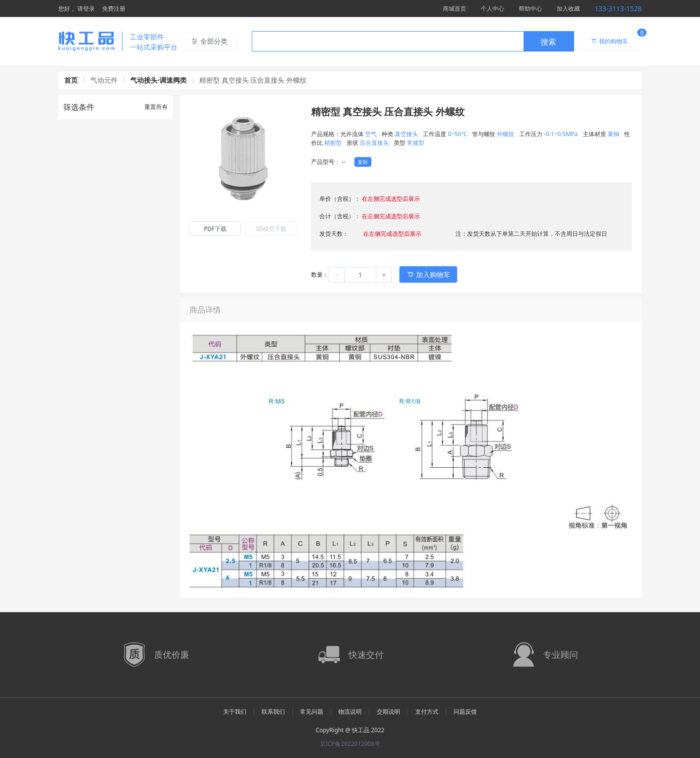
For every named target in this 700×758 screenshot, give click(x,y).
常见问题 (312, 712)
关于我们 (235, 712)
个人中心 (492, 9)
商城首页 (455, 9)
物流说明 (350, 712)
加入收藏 (568, 9)
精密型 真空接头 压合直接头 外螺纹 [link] (253, 80)
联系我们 (273, 712)
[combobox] (413, 41)
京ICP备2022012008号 (350, 744)
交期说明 (388, 712)
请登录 (86, 9)
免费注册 (114, 9)
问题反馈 (465, 712)
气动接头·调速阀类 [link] (158, 80)
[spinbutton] (360, 275)
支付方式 (427, 712)
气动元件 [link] (104, 80)
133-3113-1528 (618, 9)
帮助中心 (530, 9)
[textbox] (388, 42)
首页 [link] (71, 80)
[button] (337, 275)
